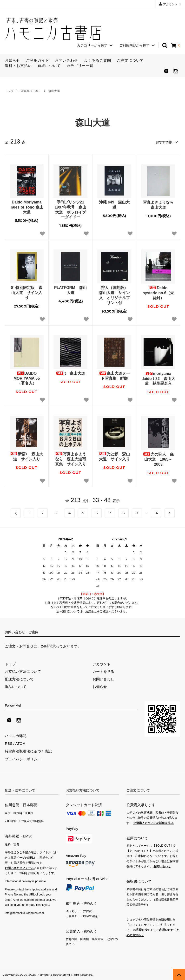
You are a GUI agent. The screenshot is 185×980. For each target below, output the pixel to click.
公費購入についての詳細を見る (153, 822)
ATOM (20, 743)
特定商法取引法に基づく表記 (28, 751)
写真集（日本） (31, 91)
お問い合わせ (66, 60)
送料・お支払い (18, 66)
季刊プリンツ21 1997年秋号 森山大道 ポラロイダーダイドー (71, 210)
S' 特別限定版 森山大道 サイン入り (27, 293)
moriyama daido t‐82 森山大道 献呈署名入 (158, 379)
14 (156, 513)
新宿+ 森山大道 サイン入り (27, 457)
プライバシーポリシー (23, 759)
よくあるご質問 (98, 60)
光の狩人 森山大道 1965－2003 (158, 459)
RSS (9, 743)
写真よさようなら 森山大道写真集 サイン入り (71, 459)
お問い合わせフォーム (19, 867)
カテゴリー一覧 (80, 66)
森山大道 (54, 91)
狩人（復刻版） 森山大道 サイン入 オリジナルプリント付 (115, 295)
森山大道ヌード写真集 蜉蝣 (114, 376)
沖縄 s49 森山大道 (114, 205)
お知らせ (13, 60)
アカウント (170, 4)
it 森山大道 (71, 373)
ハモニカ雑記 (16, 736)
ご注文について (130, 60)
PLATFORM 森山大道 (71, 290)
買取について (49, 66)
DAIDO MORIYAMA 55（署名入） (27, 378)
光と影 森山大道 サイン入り (114, 457)
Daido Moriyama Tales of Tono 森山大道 (26, 207)
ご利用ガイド (38, 60)
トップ (9, 91)
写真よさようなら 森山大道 (159, 205)
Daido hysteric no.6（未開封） (158, 293)
